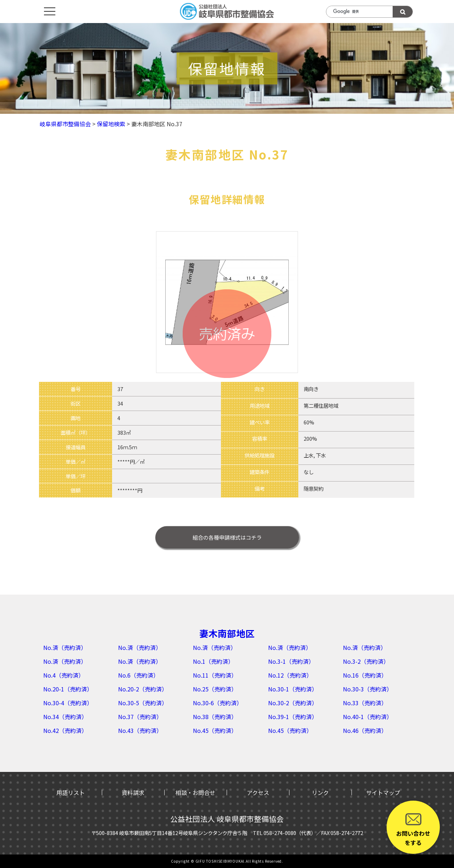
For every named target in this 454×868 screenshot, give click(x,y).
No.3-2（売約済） (366, 661)
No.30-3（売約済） (368, 689)
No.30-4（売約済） (68, 703)
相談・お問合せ (195, 792)
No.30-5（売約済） (143, 703)
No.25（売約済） (215, 689)
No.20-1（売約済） (68, 689)
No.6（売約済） (139, 675)
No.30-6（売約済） (218, 703)
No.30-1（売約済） (293, 689)
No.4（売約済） (64, 675)
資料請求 (133, 792)
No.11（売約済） (215, 675)
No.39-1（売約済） (293, 717)
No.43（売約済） (140, 730)
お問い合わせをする (413, 829)
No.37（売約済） (140, 717)
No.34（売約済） (65, 717)
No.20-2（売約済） (143, 689)
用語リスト (71, 792)
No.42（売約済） (65, 730)
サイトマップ (383, 792)
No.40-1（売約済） (368, 717)
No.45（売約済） (215, 730)
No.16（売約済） (365, 675)
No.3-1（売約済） (291, 661)
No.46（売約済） (365, 730)
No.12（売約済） (290, 675)
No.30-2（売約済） (293, 703)
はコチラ (227, 537)
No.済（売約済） (65, 647)
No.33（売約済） (365, 703)
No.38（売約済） (215, 717)
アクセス (258, 792)
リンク (320, 792)
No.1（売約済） (213, 661)
